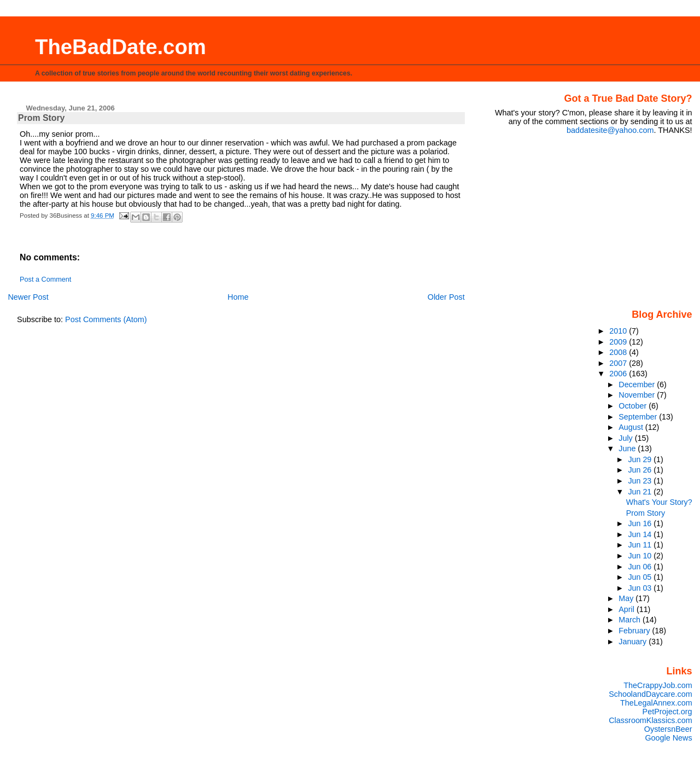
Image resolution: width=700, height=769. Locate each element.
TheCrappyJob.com (658, 685)
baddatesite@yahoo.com (610, 130)
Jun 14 (641, 534)
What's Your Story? (659, 502)
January (634, 642)
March (631, 620)
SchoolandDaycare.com (650, 694)
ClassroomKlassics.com (650, 720)
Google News (668, 738)
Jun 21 (641, 492)
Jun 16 (641, 523)
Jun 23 (641, 481)
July (626, 438)
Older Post (446, 297)
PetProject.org (667, 712)
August (632, 427)
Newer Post (28, 297)
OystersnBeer (668, 729)
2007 (619, 363)
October (634, 406)
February (635, 631)
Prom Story (646, 513)
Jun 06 (641, 567)
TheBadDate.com (121, 47)
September (639, 417)
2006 (619, 374)
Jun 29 (641, 459)
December (638, 384)
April (628, 609)
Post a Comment (45, 279)
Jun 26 (641, 470)
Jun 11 (641, 545)
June (628, 448)
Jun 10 (641, 556)
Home (238, 297)
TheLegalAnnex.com (656, 703)
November (638, 395)
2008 (619, 352)
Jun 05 (641, 577)
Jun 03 (641, 588)
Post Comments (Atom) (106, 319)
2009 (619, 342)
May (627, 598)
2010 (619, 331)
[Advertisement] (624, 221)
